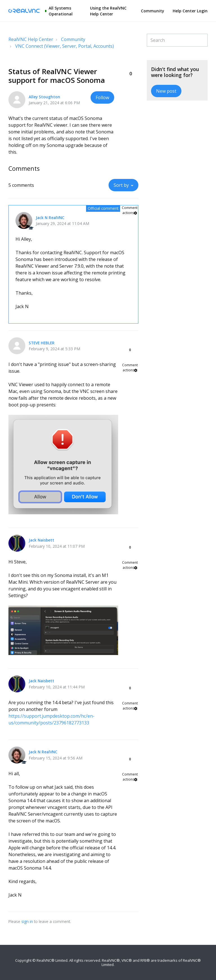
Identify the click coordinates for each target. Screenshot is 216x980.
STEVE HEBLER (42, 343)
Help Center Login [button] (190, 11)
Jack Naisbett (41, 540)
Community (153, 11)
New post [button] (166, 91)
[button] (130, 64)
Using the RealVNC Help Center (108, 11)
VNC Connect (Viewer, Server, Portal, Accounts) (65, 46)
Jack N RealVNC (50, 218)
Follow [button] (102, 97)
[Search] (177, 40)
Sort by (121, 185)
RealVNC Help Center (31, 39)
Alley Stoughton (44, 97)
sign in (27, 921)
